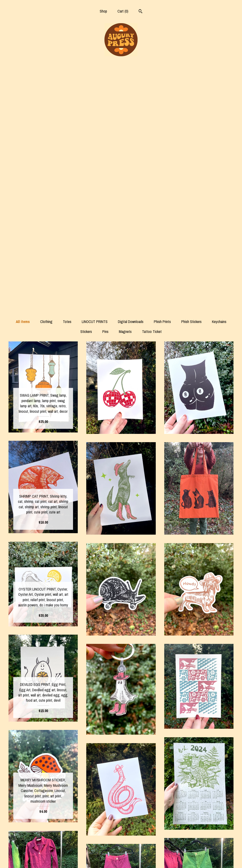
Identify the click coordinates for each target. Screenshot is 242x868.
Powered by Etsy (199, 858)
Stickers (86, 91)
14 (146, 797)
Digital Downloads (131, 81)
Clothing (46, 81)
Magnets (125, 91)
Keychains (219, 81)
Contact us (43, 858)
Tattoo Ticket (152, 91)
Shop (103, 11)
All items (23, 81)
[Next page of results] (164, 797)
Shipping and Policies (43, 851)
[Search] (140, 12)
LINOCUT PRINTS (95, 81)
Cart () (123, 11)
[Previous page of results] (78, 797)
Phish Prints (162, 81)
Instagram (121, 843)
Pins (105, 91)
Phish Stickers (191, 81)
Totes (67, 81)
